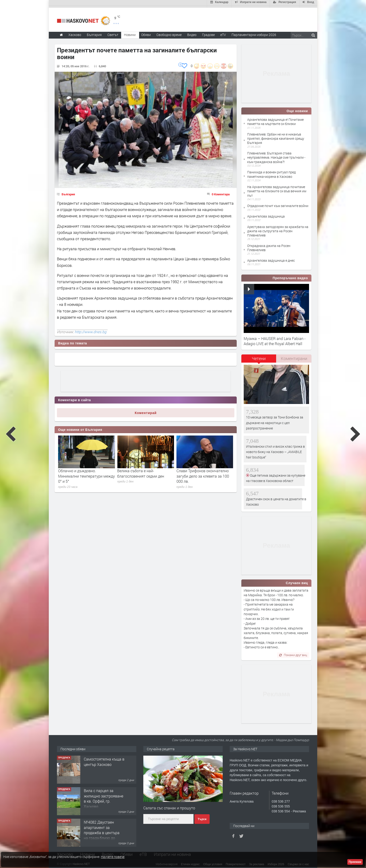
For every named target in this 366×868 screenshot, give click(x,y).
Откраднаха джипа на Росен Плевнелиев (269, 246)
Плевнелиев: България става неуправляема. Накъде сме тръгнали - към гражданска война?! (276, 155)
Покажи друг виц (293, 653)
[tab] (259, 358)
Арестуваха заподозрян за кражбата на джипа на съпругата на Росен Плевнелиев (278, 229)
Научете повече (113, 857)
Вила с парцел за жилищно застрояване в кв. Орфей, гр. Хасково (104, 810)
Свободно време (169, 33)
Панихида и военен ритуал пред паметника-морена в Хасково (271, 172)
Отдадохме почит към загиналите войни (278, 204)
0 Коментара (221, 192)
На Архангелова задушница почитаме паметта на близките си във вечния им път (277, 189)
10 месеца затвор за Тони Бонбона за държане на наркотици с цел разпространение (275, 421)
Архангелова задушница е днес (271, 259)
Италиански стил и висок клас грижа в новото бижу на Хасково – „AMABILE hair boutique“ (275, 450)
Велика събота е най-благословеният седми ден (200, 471)
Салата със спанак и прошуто (169, 806)
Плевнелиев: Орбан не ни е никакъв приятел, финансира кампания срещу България (276, 137)
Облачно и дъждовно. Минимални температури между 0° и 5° (146, 474)
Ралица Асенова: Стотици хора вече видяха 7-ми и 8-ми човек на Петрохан (85, 474)
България (68, 192)
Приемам (355, 862)
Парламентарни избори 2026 (254, 33)
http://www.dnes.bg (91, 330)
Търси (202, 817)
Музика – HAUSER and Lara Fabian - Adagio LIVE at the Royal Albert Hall (275, 339)
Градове (208, 33)
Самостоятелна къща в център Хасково (104, 773)
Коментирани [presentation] (294, 357)
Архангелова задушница (266, 214)
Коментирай (146, 411)
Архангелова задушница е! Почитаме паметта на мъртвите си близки (275, 120)
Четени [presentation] (259, 357)
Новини (130, 33)
